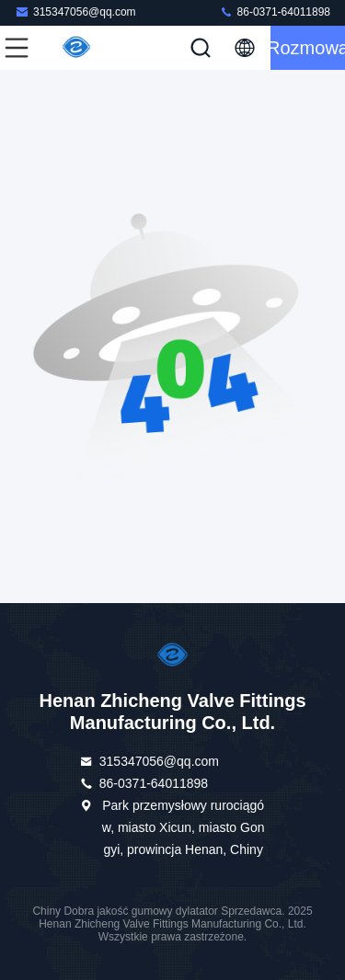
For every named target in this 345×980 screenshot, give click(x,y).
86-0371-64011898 (275, 11)
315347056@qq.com (75, 11)
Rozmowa (308, 48)
